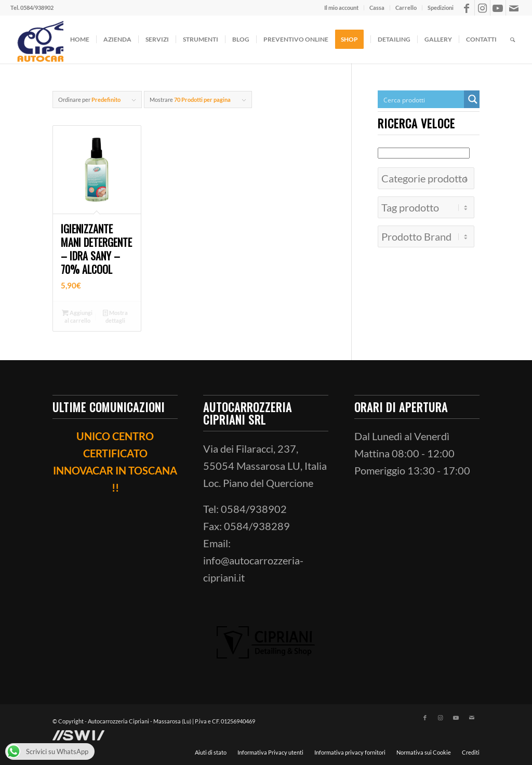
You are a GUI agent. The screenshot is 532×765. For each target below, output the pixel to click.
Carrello (406, 8)
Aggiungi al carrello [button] (77, 316)
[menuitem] (342, 8)
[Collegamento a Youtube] (498, 8)
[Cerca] (513, 39)
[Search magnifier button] (473, 99)
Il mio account (341, 8)
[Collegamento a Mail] (514, 8)
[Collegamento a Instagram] (482, 8)
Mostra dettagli (115, 316)
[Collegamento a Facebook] (467, 8)
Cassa (377, 8)
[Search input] (421, 99)
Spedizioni (441, 8)
